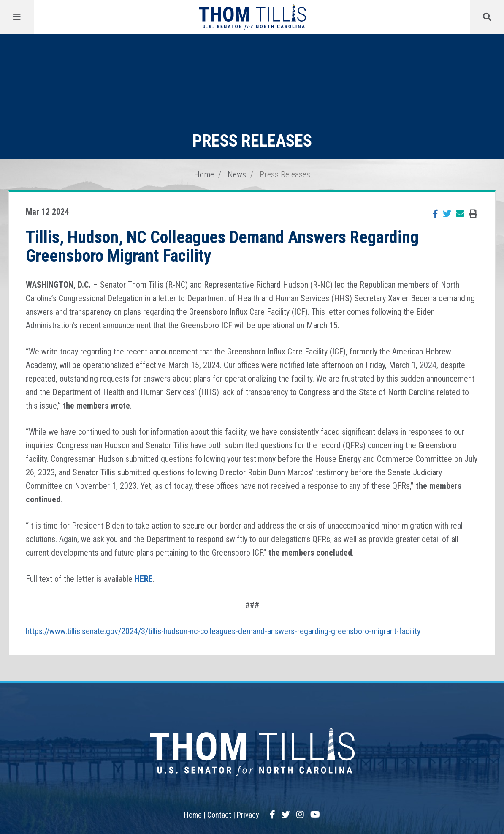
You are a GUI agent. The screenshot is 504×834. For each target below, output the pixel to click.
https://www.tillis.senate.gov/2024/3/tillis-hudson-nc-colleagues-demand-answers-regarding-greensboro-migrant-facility (223, 631)
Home (204, 174)
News (237, 174)
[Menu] (17, 17)
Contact (219, 815)
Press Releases (285, 174)
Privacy (248, 815)
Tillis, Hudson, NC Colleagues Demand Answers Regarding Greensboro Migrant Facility (222, 247)
